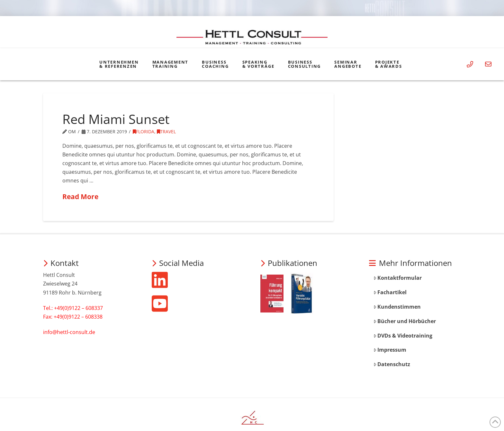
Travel (166, 132)
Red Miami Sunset (116, 119)
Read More (80, 197)
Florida (144, 132)
